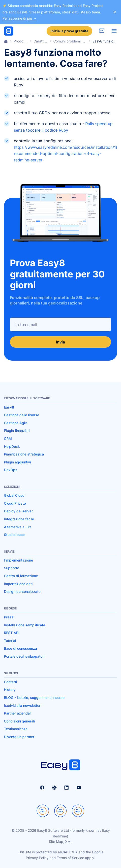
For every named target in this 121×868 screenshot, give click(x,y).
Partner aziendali (18, 713)
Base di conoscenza (20, 648)
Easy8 (9, 407)
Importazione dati (18, 584)
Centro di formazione (21, 576)
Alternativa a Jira (18, 527)
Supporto (12, 568)
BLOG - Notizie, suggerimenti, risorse (34, 698)
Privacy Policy (37, 858)
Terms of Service (70, 858)
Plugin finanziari (17, 431)
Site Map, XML (61, 842)
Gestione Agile (16, 423)
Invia (60, 342)
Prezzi (9, 617)
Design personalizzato (22, 591)
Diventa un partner (19, 737)
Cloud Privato (15, 503)
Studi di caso (15, 535)
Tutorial (10, 641)
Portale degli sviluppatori (24, 656)
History (10, 690)
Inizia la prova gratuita (69, 31)
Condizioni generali (19, 721)
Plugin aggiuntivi (17, 462)
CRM (8, 438)
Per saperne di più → (19, 18)
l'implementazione (18, 560)
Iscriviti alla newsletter (22, 705)
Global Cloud (14, 495)
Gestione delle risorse (22, 415)
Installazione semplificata (25, 625)
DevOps (11, 470)
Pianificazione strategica (24, 454)
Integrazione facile (19, 519)
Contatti (10, 682)
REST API (12, 633)
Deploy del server (18, 511)
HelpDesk (12, 446)
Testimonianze (16, 729)
